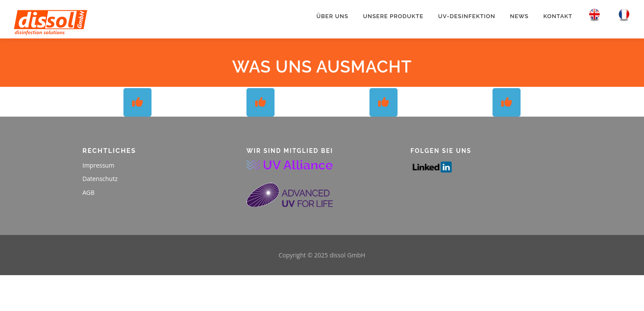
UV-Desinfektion (467, 16)
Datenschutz (100, 179)
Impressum (98, 165)
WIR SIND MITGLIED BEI (290, 151)
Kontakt (558, 16)
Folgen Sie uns (441, 151)
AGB (88, 192)
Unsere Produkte (393, 16)
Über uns (332, 16)
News (519, 16)
